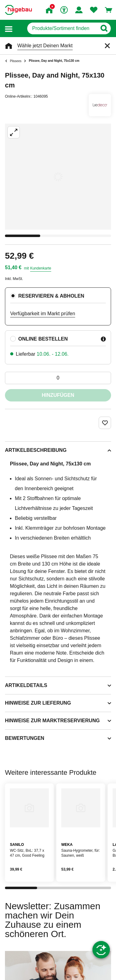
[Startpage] (18, 10)
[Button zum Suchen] (104, 28)
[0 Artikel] (58, 378)
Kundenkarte (41, 268)
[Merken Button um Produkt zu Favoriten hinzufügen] (105, 423)
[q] (62, 28)
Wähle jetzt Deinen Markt (45, 46)
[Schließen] (107, 46)
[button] (9, 29)
